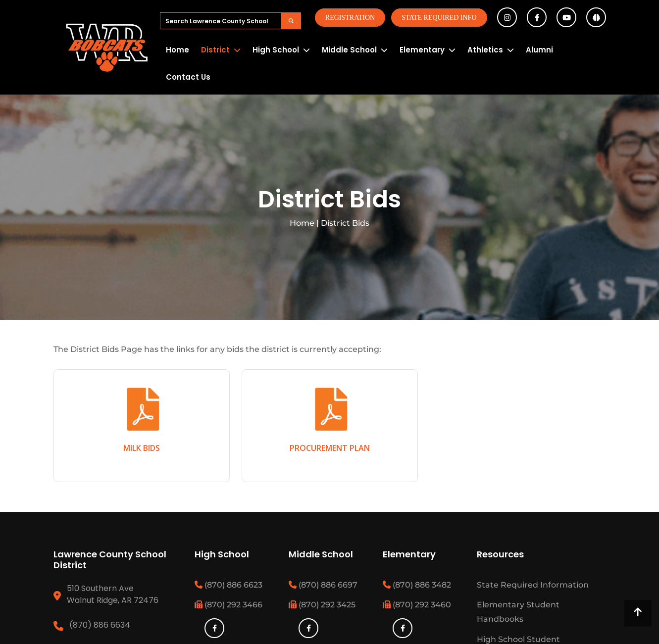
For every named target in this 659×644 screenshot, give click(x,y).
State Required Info (439, 18)
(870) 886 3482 (417, 585)
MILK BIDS (142, 448)
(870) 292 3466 (228, 605)
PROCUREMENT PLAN (330, 448)
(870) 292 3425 (322, 605)
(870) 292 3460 (417, 605)
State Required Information (533, 585)
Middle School (349, 50)
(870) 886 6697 (323, 585)
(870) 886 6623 (228, 585)
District (215, 50)
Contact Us (188, 77)
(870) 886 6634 (100, 625)
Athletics (485, 50)
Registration (350, 18)
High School (276, 50)
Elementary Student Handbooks (518, 612)
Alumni (539, 50)
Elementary (422, 50)
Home (177, 50)
